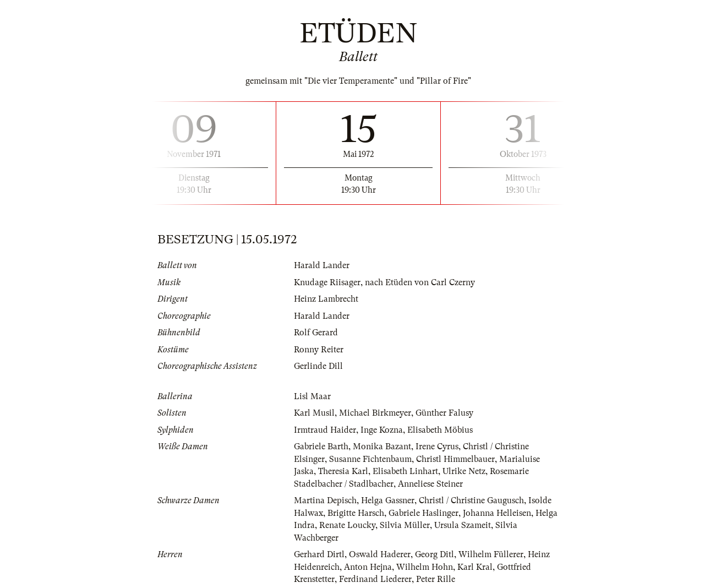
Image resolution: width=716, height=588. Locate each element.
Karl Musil (314, 413)
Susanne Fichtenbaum (370, 459)
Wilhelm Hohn (425, 567)
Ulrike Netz (464, 471)
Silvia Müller (405, 525)
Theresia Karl (343, 471)
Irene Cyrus (437, 447)
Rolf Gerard (316, 333)
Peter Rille (436, 579)
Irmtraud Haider (325, 430)
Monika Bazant (382, 447)
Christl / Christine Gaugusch (471, 500)
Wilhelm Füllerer (491, 554)
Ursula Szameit (463, 525)
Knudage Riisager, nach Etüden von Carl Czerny (384, 282)
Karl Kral (475, 567)
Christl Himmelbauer (455, 459)
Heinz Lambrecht (326, 299)
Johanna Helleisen (497, 513)
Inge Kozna (382, 430)
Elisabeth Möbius (440, 430)
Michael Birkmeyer (375, 413)
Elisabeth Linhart (405, 471)
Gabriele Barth (321, 447)
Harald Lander (322, 265)
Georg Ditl (434, 554)
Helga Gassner (388, 500)
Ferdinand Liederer (375, 579)
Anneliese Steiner (430, 484)
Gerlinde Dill (318, 366)
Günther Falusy (444, 413)
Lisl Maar (312, 396)
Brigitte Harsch (356, 513)
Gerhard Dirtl (319, 554)
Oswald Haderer (380, 554)
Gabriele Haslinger (423, 513)
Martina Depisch (325, 500)
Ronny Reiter (319, 350)
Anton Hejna (368, 567)
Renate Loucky (347, 525)
